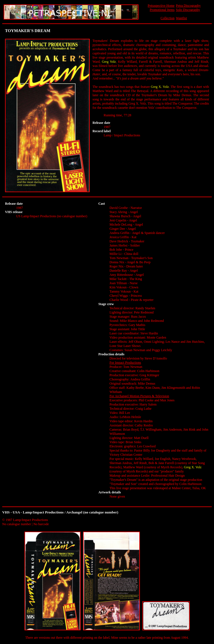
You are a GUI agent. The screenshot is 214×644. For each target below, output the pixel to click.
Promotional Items (162, 10)
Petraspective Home (161, 6)
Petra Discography (188, 6)
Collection (167, 18)
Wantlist (181, 18)
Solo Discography (188, 10)
